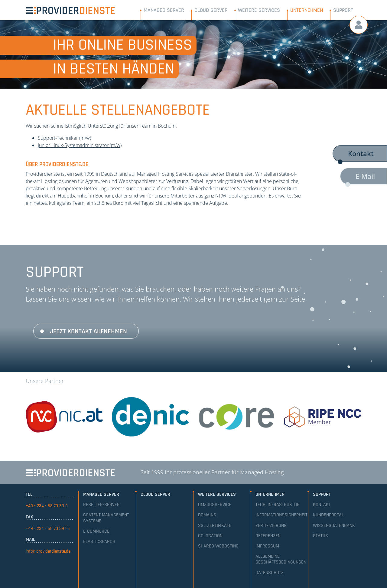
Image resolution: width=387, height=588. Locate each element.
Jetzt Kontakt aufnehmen (88, 332)
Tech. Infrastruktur (278, 505)
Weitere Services (259, 10)
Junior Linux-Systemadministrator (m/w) (80, 145)
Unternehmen (307, 10)
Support (343, 10)
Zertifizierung (271, 526)
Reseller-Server (101, 505)
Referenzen (268, 536)
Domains (207, 515)
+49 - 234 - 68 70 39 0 (47, 506)
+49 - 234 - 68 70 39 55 (48, 529)
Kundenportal (328, 515)
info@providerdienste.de (48, 551)
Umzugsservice (215, 505)
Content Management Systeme (106, 518)
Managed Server (164, 10)
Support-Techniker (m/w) (64, 138)
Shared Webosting (218, 546)
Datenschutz (270, 573)
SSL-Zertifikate (215, 526)
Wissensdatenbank (334, 526)
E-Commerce (96, 531)
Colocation (210, 536)
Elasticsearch (99, 542)
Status (320, 536)
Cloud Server (211, 10)
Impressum (267, 546)
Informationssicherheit (281, 515)
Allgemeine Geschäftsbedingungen (281, 559)
